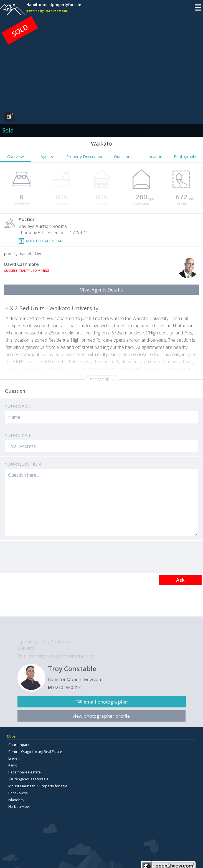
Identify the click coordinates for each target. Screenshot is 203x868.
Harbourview (19, 806)
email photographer (106, 702)
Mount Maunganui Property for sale (38, 786)
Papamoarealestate (25, 772)
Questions (123, 157)
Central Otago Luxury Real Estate (35, 752)
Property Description (85, 157)
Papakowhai (18, 793)
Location (154, 157)
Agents (47, 157)
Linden (14, 758)
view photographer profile (101, 716)
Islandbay (16, 800)
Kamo (13, 765)
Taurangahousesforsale (28, 779)
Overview (16, 157)
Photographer (186, 157)
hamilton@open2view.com (75, 679)
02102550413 (67, 687)
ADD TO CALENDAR (44, 241)
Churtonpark (19, 745)
